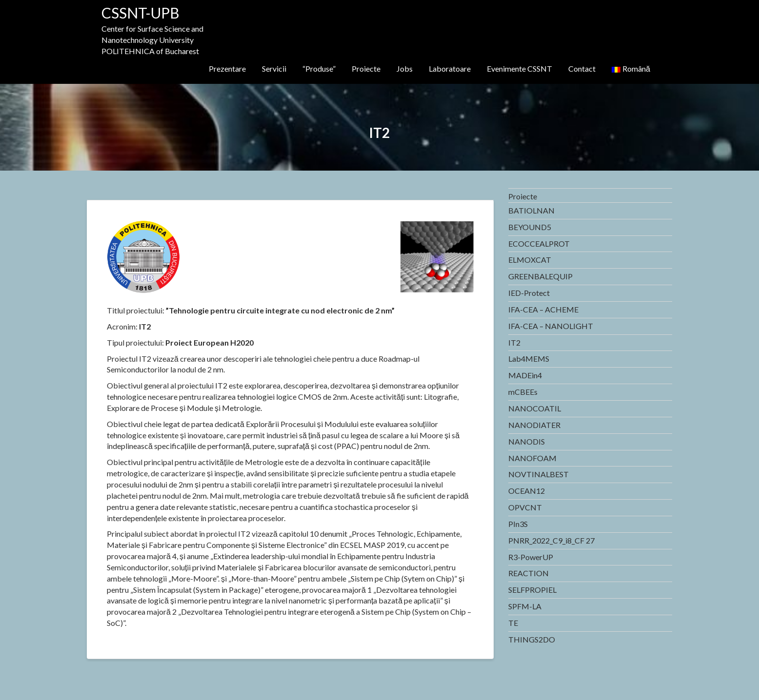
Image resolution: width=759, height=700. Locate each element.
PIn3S (518, 524)
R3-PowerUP (531, 557)
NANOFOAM (532, 458)
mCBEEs (523, 392)
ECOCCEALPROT (539, 243)
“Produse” (319, 68)
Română (631, 68)
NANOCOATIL (535, 408)
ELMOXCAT (530, 260)
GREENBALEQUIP (540, 276)
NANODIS (527, 441)
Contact (582, 68)
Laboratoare (450, 68)
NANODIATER (534, 425)
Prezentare (227, 68)
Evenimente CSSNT (519, 68)
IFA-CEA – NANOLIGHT (551, 326)
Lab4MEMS (529, 359)
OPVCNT (525, 507)
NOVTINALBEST (539, 474)
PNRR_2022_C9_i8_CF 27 (551, 540)
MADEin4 (525, 375)
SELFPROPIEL (532, 590)
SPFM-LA (525, 606)
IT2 (514, 342)
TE (513, 623)
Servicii (274, 68)
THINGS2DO (532, 639)
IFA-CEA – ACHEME (543, 309)
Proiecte (366, 68)
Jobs (405, 68)
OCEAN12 (527, 491)
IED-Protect (529, 293)
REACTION (529, 573)
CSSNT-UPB (140, 13)
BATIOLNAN (531, 210)
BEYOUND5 (530, 227)
